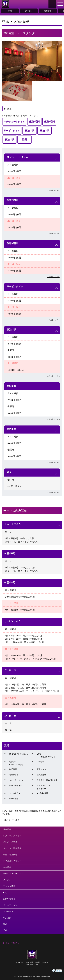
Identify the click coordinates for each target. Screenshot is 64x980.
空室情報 (7, 867)
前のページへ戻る (12, 820)
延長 (25, 140)
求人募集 (7, 918)
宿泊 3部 (9, 140)
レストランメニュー (12, 836)
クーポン (29, 11)
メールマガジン (10, 905)
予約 (10, 11)
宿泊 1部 (29, 131)
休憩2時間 (34, 122)
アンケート (8, 911)
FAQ (5, 893)
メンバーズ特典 (10, 842)
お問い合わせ (9, 899)
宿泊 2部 (45, 131)
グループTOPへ (12, 943)
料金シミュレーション (13, 874)
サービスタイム (12, 131)
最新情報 (48, 11)
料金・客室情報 (10, 855)
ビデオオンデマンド (12, 861)
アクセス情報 (9, 886)
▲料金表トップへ (53, 190)
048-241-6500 (32, 965)
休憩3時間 (49, 122)
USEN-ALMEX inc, (29, 976)
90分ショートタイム (14, 122)
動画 (5, 924)
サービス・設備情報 (12, 848)
